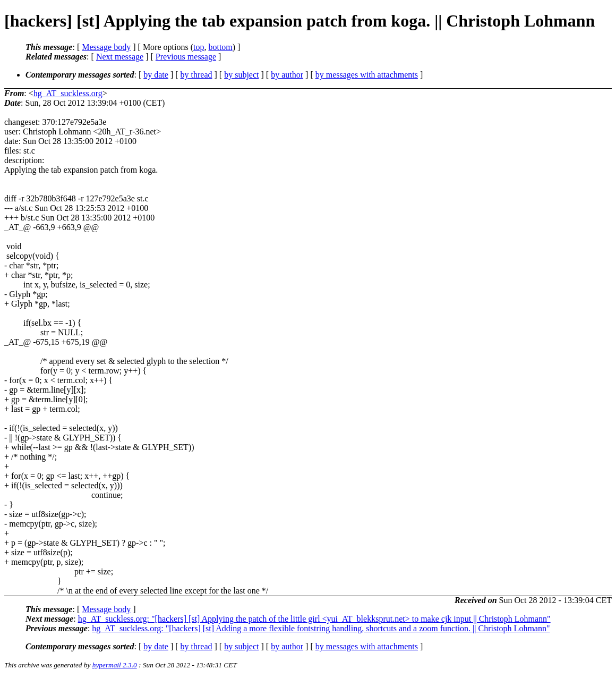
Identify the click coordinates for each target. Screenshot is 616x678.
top (199, 47)
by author (287, 75)
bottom (220, 47)
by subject (241, 75)
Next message (120, 57)
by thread (196, 75)
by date (156, 75)
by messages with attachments (367, 75)
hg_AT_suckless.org (68, 93)
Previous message (186, 57)
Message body (106, 47)
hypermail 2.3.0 (115, 665)
